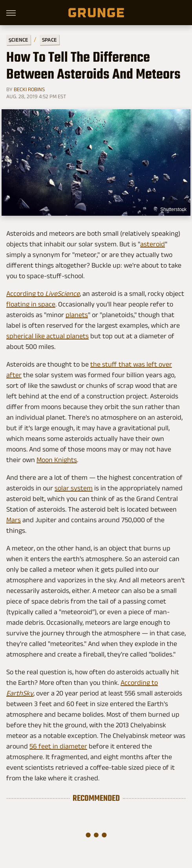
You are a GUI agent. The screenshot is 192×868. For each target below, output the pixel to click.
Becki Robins (29, 89)
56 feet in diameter (58, 746)
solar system (74, 488)
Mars (14, 520)
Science (18, 39)
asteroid (153, 244)
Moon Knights (57, 460)
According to (43, 294)
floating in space (31, 304)
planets (77, 315)
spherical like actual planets (48, 336)
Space (49, 40)
